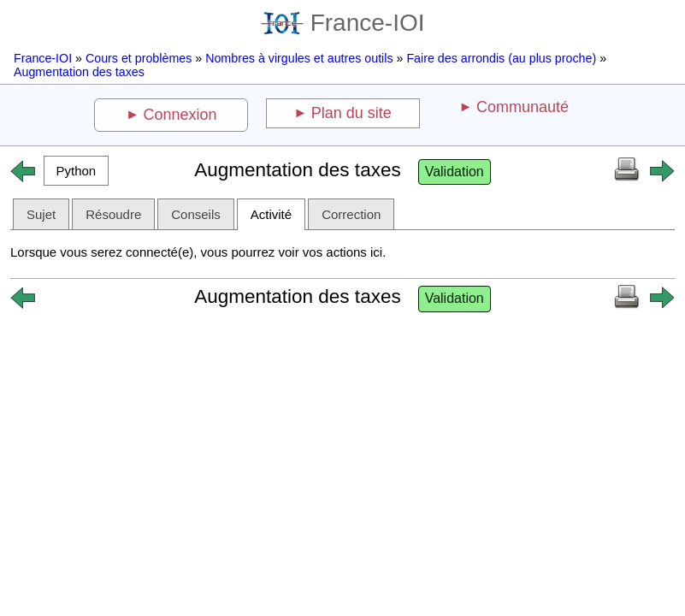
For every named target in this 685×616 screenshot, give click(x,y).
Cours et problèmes (139, 58)
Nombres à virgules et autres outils (299, 58)
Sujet (41, 214)
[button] (76, 171)
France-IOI (343, 23)
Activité (271, 214)
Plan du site (351, 113)
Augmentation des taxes (79, 72)
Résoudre (113, 214)
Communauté (523, 107)
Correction (351, 214)
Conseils (196, 214)
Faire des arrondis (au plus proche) (501, 58)
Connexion (180, 115)
